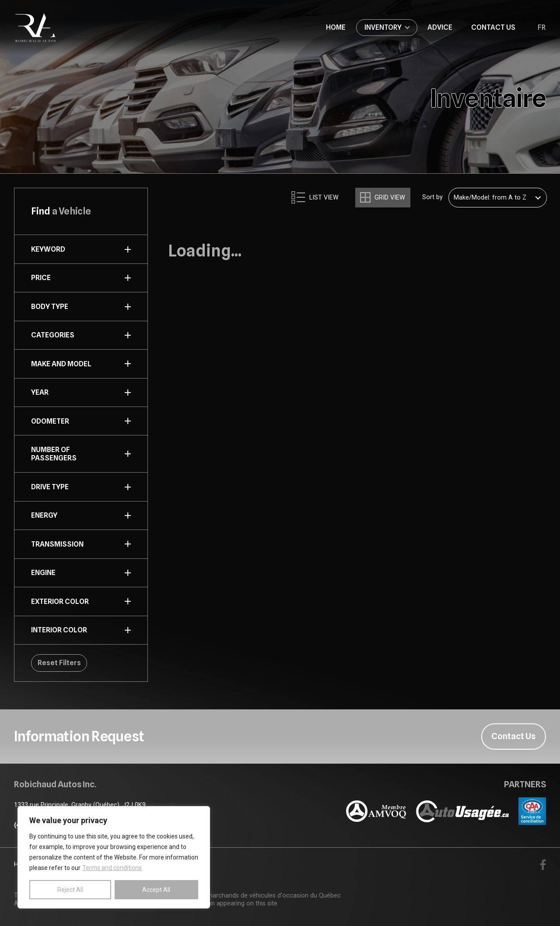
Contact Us (493, 27)
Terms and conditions (112, 868)
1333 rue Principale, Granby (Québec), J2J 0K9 (80, 805)
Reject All (70, 890)
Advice (440, 27)
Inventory (383, 27)
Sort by (432, 197)
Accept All (156, 890)
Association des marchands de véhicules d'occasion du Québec (250, 896)
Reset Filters (59, 663)
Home (336, 27)
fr (542, 28)
